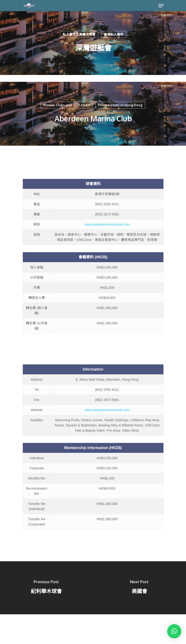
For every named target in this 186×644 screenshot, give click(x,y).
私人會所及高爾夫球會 (79, 34)
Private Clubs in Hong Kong (120, 105)
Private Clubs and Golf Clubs (67, 105)
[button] (174, 631)
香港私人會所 (114, 34)
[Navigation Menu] (161, 6)
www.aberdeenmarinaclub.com (107, 224)
